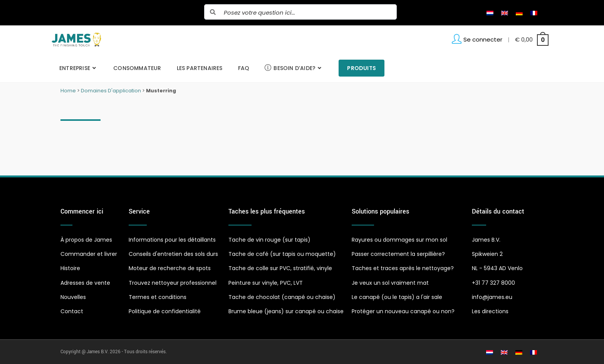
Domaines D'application (111, 91)
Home (68, 91)
